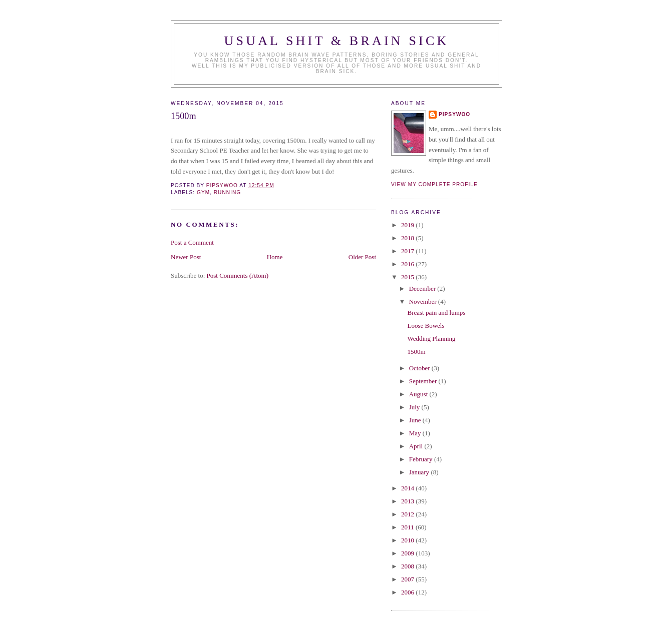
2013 (408, 501)
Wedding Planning (431, 339)
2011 (408, 527)
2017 (408, 251)
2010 (408, 540)
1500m (416, 352)
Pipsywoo (454, 114)
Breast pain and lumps (436, 312)
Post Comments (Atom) (238, 275)
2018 (408, 238)
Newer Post (186, 257)
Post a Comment (192, 242)
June (416, 420)
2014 (408, 488)
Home (275, 257)
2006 (408, 592)
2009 (408, 553)
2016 (408, 264)
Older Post (362, 257)
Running (227, 192)
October (420, 368)
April (417, 446)
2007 (408, 579)
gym (203, 192)
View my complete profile (434, 184)
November (424, 301)
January (420, 472)
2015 (408, 277)
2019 (408, 225)
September (424, 381)
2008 (408, 566)
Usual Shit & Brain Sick (337, 41)
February (422, 459)
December (423, 288)
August (419, 394)
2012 (408, 514)
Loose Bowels (426, 326)
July (415, 407)
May (416, 433)
